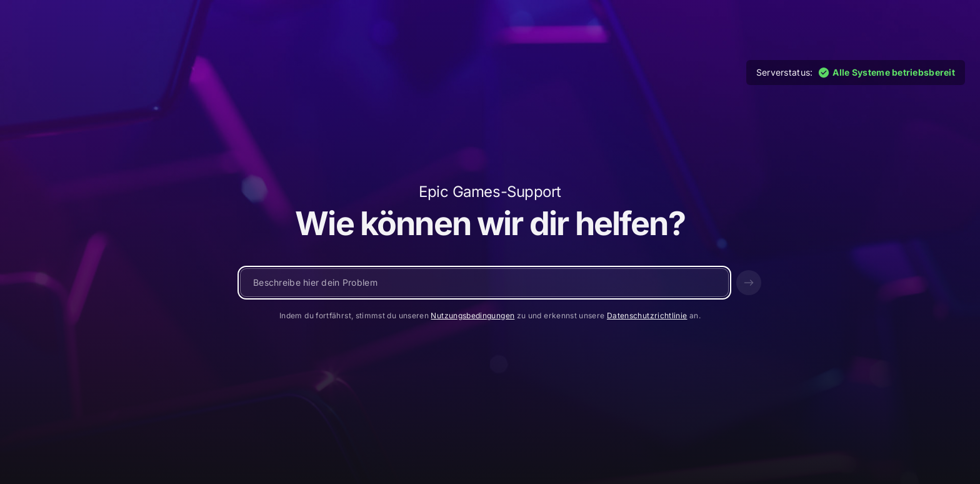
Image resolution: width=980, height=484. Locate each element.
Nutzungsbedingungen (472, 315)
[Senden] (749, 283)
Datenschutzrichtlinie (647, 315)
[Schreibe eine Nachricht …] (484, 283)
